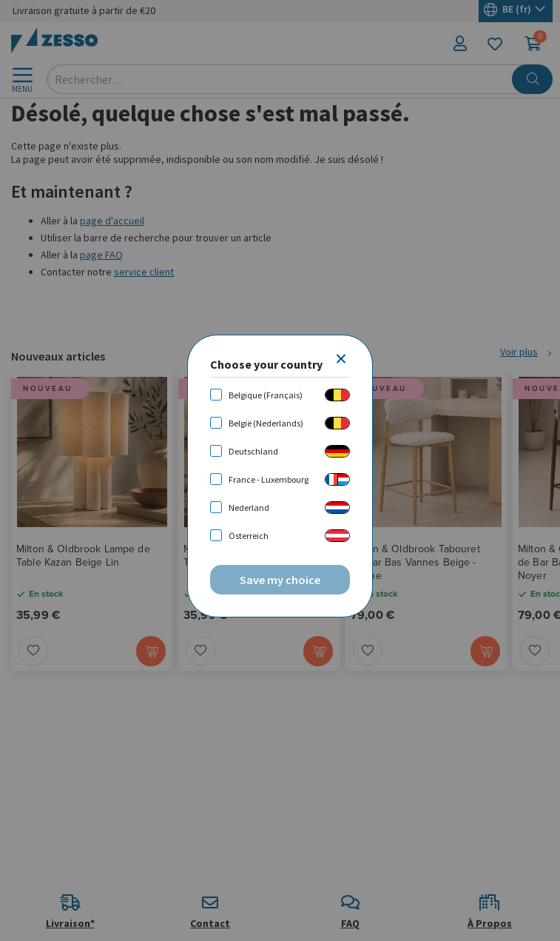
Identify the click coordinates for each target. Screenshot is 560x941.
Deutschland (253, 451)
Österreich (249, 536)
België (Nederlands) (266, 423)
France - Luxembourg (269, 479)
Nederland (249, 508)
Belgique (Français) (266, 395)
